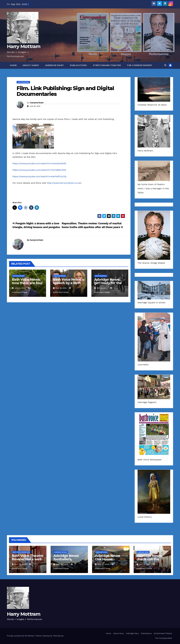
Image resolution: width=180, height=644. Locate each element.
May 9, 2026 (103, 564)
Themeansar (58, 636)
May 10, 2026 (62, 564)
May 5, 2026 (145, 564)
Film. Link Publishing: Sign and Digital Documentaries (65, 91)
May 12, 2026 (21, 564)
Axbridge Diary (55, 65)
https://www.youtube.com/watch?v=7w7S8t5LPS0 (39, 170)
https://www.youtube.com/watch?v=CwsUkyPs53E (39, 163)
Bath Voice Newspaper (21, 552)
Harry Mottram (24, 46)
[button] (165, 65)
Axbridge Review (61, 552)
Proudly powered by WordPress (21, 636)
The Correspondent (140, 65)
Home (13, 65)
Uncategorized (23, 82)
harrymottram (37, 103)
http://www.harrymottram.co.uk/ (64, 183)
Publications (78, 65)
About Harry (31, 65)
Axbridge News (101, 552)
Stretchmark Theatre (107, 65)
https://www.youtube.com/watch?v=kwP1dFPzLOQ (39, 176)
